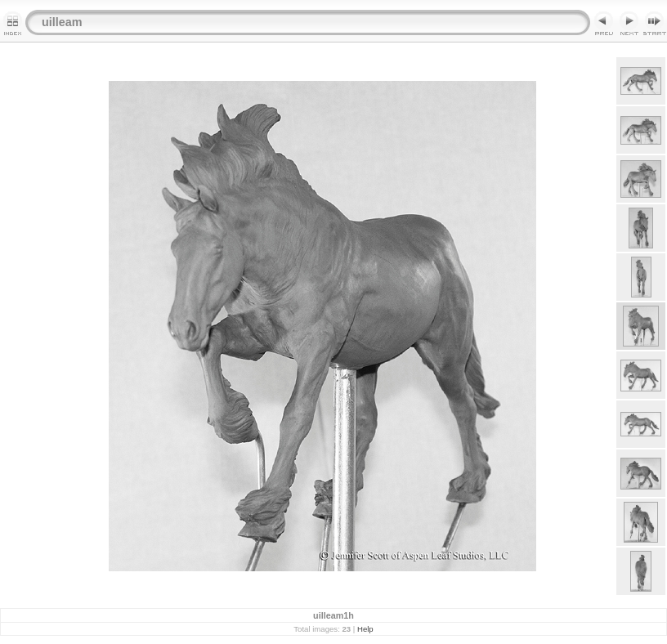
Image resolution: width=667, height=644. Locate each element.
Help (365, 629)
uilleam (62, 22)
